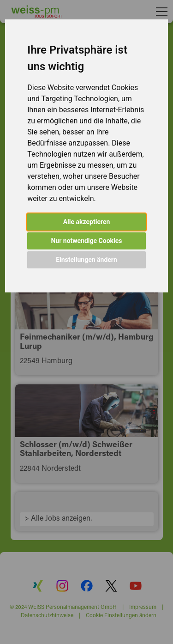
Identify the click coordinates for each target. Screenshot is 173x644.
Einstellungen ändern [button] (86, 260)
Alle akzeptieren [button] (87, 222)
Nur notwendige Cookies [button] (86, 241)
